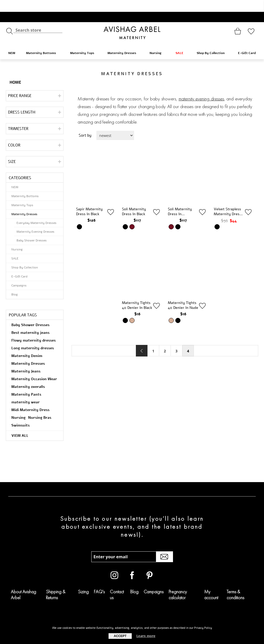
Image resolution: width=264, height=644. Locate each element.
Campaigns (19, 274)
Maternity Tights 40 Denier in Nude (183, 293)
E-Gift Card (247, 41)
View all (20, 424)
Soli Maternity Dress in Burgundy (180, 200)
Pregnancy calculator (178, 583)
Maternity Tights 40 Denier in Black (137, 293)
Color (14, 133)
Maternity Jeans (26, 359)
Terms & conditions (235, 583)
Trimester (18, 117)
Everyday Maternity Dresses (36, 211)
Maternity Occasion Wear (34, 367)
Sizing (83, 580)
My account (211, 583)
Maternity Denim (27, 344)
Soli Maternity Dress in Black (134, 200)
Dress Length (22, 100)
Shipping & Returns (56, 583)
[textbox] (38, 18)
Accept (120, 636)
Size (12, 150)
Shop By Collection (213, 41)
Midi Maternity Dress (30, 398)
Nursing (158, 41)
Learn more (146, 636)
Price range (20, 84)
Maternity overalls (28, 375)
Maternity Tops (85, 41)
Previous (142, 339)
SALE (182, 41)
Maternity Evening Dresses (35, 220)
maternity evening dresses (201, 87)
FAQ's (99, 580)
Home (15, 71)
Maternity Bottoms (44, 41)
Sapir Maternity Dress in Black (89, 200)
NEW (12, 41)
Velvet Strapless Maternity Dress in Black (228, 200)
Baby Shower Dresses (32, 229)
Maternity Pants (26, 383)
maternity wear (26, 390)
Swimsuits (20, 414)
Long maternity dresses (33, 336)
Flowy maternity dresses (34, 329)
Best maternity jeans (30, 321)
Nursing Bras (40, 406)
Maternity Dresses (124, 41)
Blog (15, 283)
